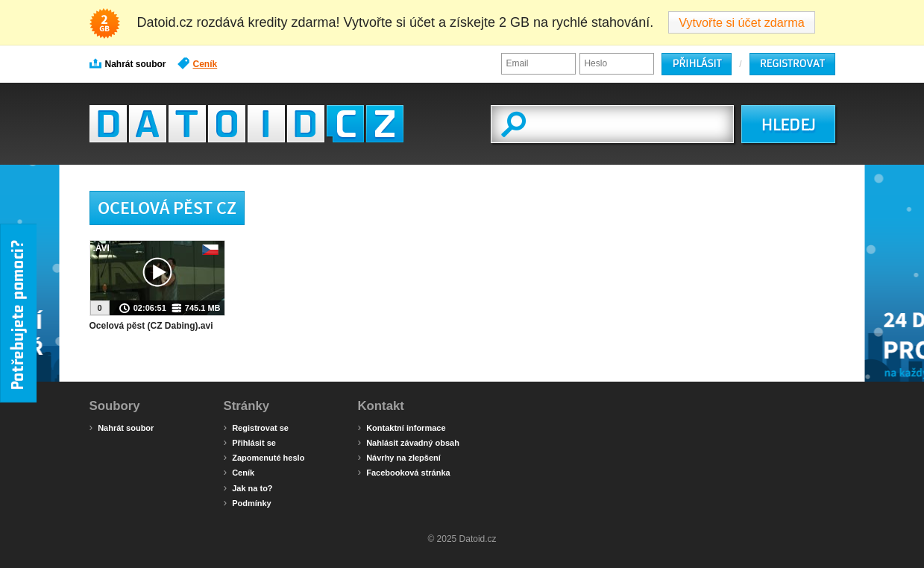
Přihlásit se (250, 442)
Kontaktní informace (402, 427)
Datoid (246, 124)
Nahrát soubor (128, 63)
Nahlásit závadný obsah (409, 442)
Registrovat (792, 64)
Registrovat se (256, 427)
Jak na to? (248, 487)
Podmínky (248, 502)
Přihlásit (697, 64)
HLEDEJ (788, 125)
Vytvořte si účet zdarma (742, 22)
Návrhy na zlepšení (399, 457)
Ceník (198, 63)
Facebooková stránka (404, 472)
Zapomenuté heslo (264, 457)
